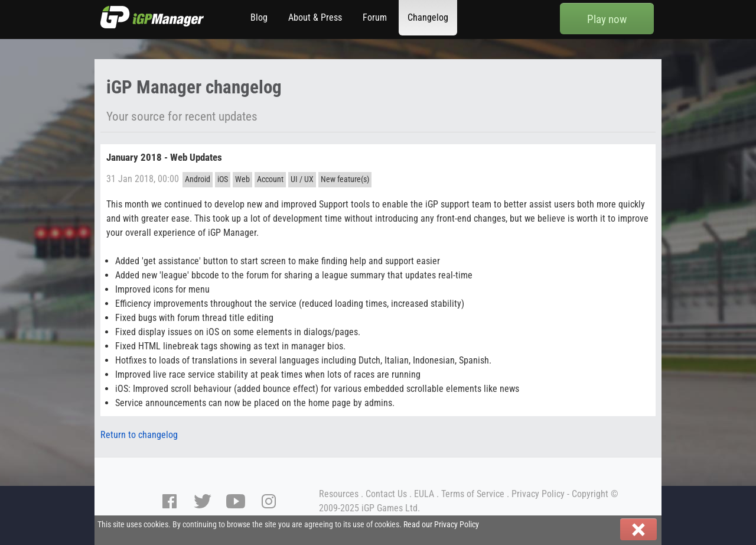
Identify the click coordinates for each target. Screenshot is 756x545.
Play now (607, 19)
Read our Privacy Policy (441, 525)
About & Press (315, 17)
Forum (375, 17)
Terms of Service (473, 494)
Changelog (428, 17)
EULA (424, 494)
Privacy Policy (538, 494)
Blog (259, 17)
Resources (339, 494)
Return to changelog (139, 435)
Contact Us (386, 494)
